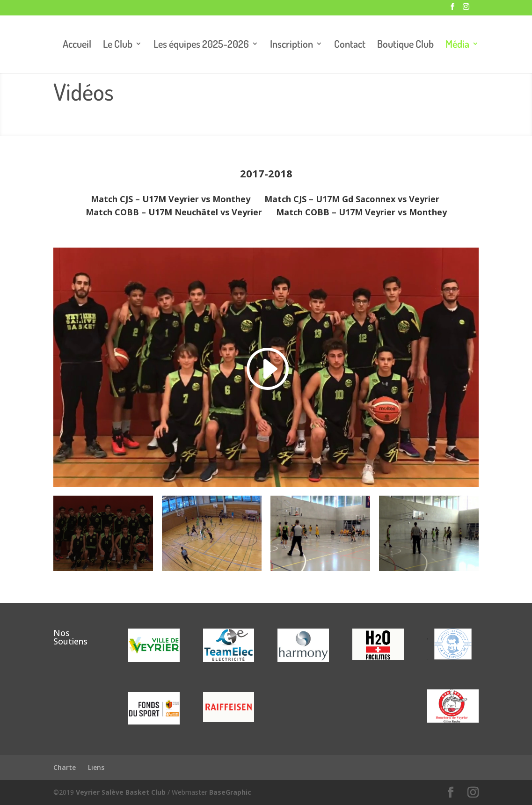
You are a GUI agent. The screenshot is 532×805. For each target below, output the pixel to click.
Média (457, 45)
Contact (350, 45)
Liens (96, 767)
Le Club (118, 45)
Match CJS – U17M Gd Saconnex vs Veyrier (352, 199)
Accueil (77, 45)
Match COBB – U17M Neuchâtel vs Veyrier (174, 212)
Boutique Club (405, 45)
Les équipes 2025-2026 (201, 45)
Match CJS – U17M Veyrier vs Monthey (172, 199)
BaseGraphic (230, 792)
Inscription (292, 45)
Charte (65, 767)
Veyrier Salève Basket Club (121, 792)
